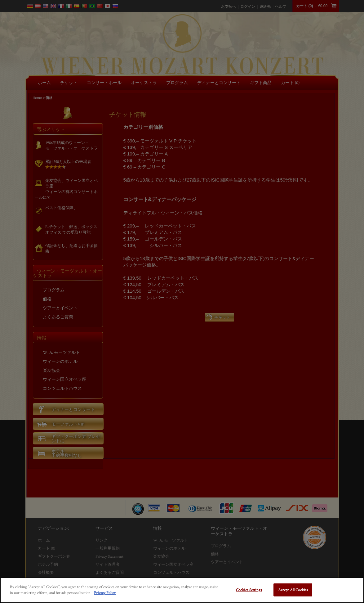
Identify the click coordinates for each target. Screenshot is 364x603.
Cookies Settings (249, 590)
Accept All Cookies (293, 590)
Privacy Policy (105, 593)
